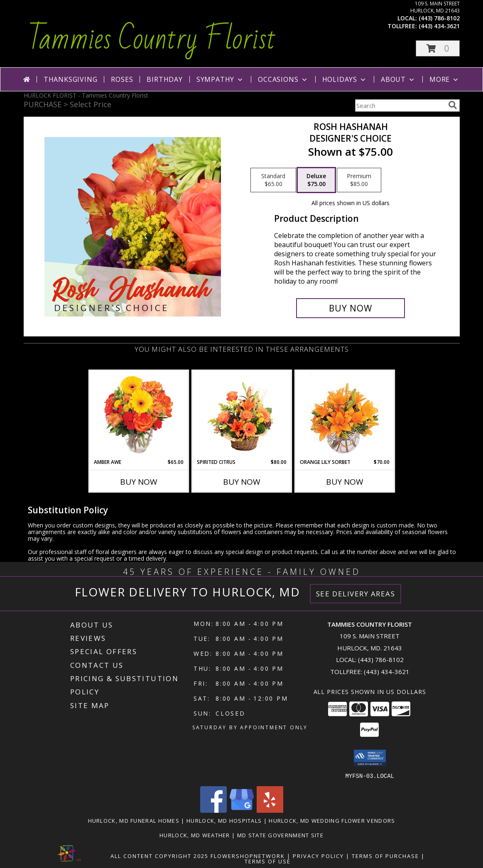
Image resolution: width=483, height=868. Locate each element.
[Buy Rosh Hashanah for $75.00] (351, 308)
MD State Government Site (280, 835)
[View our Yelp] (270, 810)
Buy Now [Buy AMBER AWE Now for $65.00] (139, 482)
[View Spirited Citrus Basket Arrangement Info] (241, 414)
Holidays (345, 79)
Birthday (164, 79)
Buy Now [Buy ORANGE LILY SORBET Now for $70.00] (345, 482)
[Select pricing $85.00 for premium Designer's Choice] (359, 180)
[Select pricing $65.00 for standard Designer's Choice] (273, 180)
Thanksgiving (71, 79)
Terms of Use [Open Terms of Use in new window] (268, 861)
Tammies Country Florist (152, 39)
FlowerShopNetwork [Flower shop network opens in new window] (248, 856)
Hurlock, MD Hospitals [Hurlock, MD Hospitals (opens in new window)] (224, 820)
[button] (438, 48)
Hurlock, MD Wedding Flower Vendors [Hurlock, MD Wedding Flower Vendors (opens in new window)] (332, 820)
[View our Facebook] (213, 810)
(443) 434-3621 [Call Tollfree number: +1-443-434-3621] (387, 672)
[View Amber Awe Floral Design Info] (139, 414)
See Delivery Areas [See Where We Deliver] (356, 594)
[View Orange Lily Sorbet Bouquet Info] (344, 415)
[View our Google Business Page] (242, 810)
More (445, 79)
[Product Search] (400, 105)
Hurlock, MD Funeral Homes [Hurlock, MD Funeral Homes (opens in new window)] (134, 820)
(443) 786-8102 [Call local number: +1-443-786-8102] (439, 18)
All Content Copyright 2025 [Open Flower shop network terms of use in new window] (159, 856)
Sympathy (220, 79)
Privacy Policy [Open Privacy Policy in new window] (318, 856)
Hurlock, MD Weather (195, 835)
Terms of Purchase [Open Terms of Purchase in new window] (385, 856)
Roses (122, 79)
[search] (453, 105)
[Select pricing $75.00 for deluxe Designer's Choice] (316, 180)
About (398, 79)
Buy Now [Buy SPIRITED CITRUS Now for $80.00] (242, 482)
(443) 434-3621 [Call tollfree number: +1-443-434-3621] (439, 26)
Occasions (283, 79)
